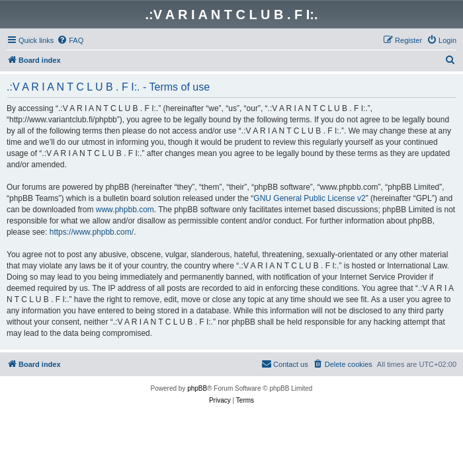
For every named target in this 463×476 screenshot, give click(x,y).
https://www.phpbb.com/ (92, 232)
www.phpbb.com (125, 210)
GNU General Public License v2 (309, 198)
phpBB (197, 388)
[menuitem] (70, 40)
